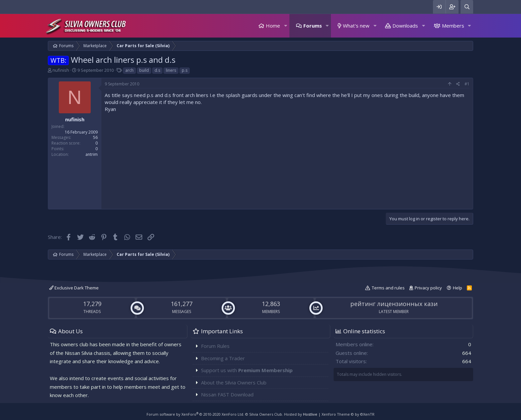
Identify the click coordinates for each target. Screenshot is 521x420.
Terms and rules (388, 288)
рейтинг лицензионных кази (394, 304)
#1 (467, 84)
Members (453, 26)
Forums (313, 26)
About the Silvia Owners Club (234, 382)
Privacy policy (428, 288)
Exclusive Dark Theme (74, 288)
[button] (285, 26)
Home (273, 26)
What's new (356, 26)
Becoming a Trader (223, 358)
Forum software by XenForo (195, 414)
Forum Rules (215, 346)
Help (458, 288)
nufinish (61, 70)
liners (171, 70)
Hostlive (310, 414)
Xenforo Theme (348, 414)
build (144, 70)
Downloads (405, 26)
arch (129, 70)
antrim (92, 154)
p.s (185, 70)
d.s (157, 70)
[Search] (467, 7)
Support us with (247, 370)
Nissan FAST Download (227, 394)
